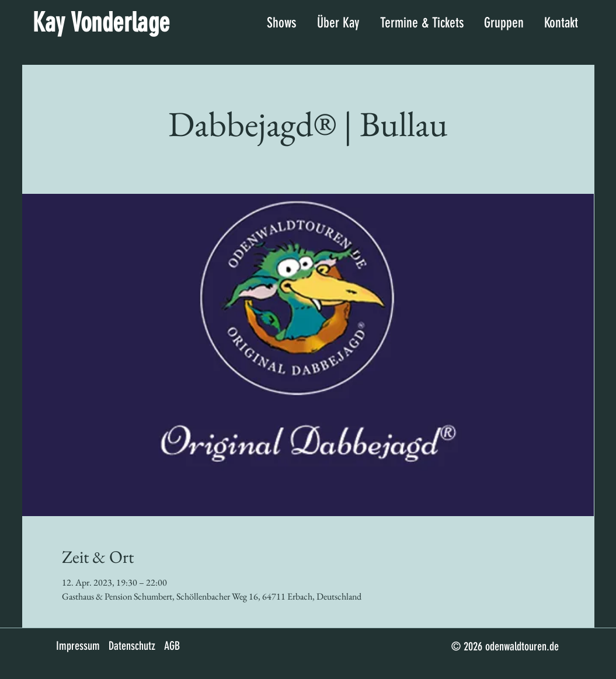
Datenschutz (132, 646)
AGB (172, 646)
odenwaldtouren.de (522, 646)
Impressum (78, 646)
